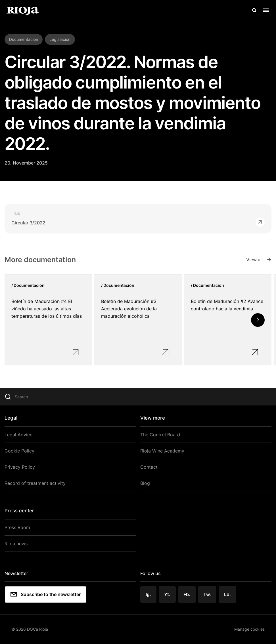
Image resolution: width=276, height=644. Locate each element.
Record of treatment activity (35, 483)
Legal (11, 418)
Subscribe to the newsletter (46, 594)
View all (259, 260)
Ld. (227, 594)
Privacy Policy (20, 467)
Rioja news (16, 544)
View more (153, 418)
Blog (145, 483)
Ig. (148, 594)
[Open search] (254, 10)
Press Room (17, 527)
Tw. (207, 594)
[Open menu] (266, 10)
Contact (149, 467)
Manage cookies (249, 629)
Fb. (187, 594)
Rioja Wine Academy (162, 451)
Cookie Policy (19, 451)
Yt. (167, 594)
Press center (19, 511)
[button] (258, 320)
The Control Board (160, 435)
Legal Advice (18, 435)
